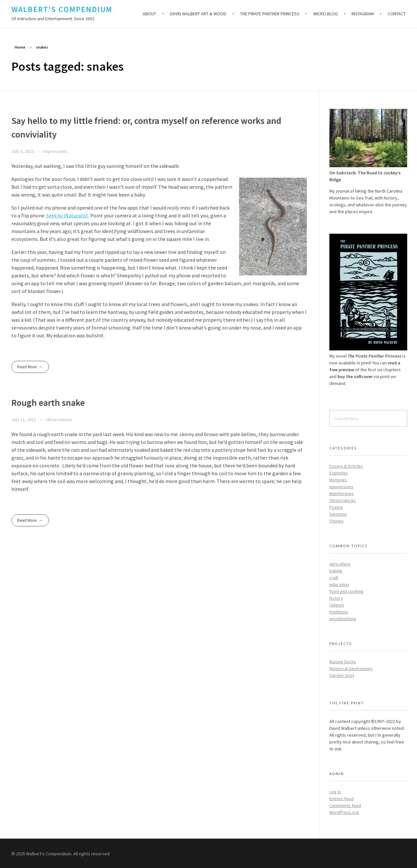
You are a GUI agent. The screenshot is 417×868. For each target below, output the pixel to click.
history (336, 598)
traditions (339, 612)
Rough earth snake (48, 403)
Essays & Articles (346, 466)
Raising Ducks (343, 662)
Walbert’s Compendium (62, 9)
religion (337, 605)
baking (336, 571)
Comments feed (345, 805)
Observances (59, 419)
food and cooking (346, 591)
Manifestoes (342, 493)
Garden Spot (342, 675)
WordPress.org (344, 812)
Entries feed (341, 799)
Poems (336, 507)
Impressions (55, 151)
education (339, 584)
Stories (337, 521)
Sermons (338, 514)
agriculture (340, 564)
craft (334, 578)
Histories (338, 480)
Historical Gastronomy (351, 669)
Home (20, 47)
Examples (339, 473)
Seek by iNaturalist (67, 215)
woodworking (343, 619)
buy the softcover (355, 376)
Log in (335, 792)
